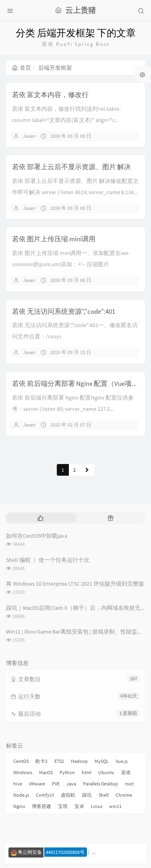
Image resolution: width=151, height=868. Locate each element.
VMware (37, 784)
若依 (126, 772)
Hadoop (79, 761)
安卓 (79, 806)
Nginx (19, 806)
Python (67, 772)
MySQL (102, 761)
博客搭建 (41, 806)
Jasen (29, 136)
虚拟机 (68, 795)
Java (71, 784)
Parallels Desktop (100, 784)
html (87, 772)
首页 (22, 68)
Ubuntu (106, 772)
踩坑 (87, 795)
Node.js (21, 795)
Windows (23, 772)
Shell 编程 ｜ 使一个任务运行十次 (48, 560)
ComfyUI (45, 795)
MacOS (46, 772)
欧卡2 (41, 761)
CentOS (21, 761)
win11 (115, 806)
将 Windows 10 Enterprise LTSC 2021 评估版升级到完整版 (75, 584)
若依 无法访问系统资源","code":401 (64, 311)
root (129, 784)
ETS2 (59, 761)
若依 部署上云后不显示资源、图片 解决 (71, 167)
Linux (97, 806)
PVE (56, 784)
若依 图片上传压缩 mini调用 (54, 239)
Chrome (124, 795)
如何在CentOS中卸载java (37, 536)
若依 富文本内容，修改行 (50, 95)
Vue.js (122, 761)
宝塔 (63, 806)
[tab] (40, 518)
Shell (104, 795)
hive (18, 784)
